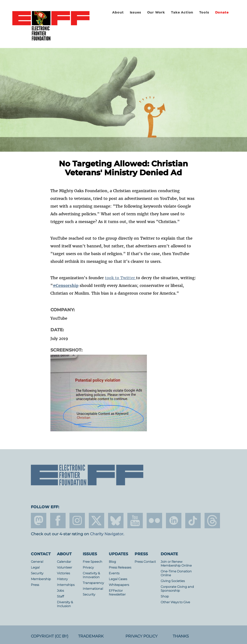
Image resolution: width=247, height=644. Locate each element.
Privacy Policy (141, 636)
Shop (165, 596)
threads (212, 521)
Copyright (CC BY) (50, 636)
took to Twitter (120, 278)
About (118, 12)
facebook (58, 521)
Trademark (91, 636)
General (37, 562)
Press (35, 585)
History (62, 579)
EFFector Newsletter (117, 593)
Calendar (64, 562)
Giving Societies (173, 581)
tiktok (193, 521)
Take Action (182, 12)
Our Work (156, 12)
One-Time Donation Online (176, 573)
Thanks (181, 636)
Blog (112, 562)
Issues (135, 12)
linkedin (174, 521)
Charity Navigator (107, 534)
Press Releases (120, 567)
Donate (222, 12)
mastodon (39, 521)
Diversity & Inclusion (65, 604)
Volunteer (65, 567)
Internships (66, 585)
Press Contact (145, 562)
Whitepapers (119, 585)
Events (114, 573)
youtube (135, 521)
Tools (204, 12)
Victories (63, 573)
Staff (60, 596)
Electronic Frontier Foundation (51, 26)
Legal (35, 567)
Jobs (60, 591)
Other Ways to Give (175, 602)
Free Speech (93, 562)
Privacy (88, 567)
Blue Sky (116, 521)
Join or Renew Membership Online (176, 564)
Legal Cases (118, 579)
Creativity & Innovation (91, 575)
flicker (154, 521)
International (93, 589)
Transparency (93, 583)
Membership (41, 579)
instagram (77, 521)
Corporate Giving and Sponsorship (177, 589)
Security (37, 573)
